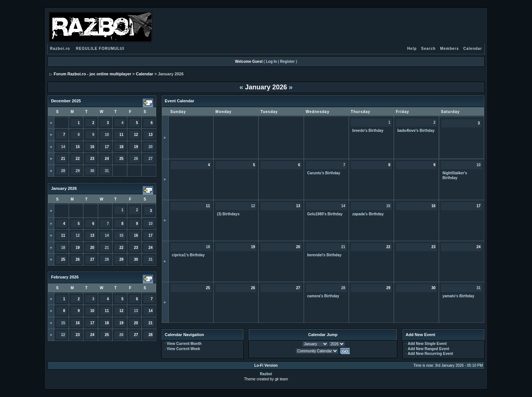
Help (412, 49)
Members (450, 49)
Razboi (266, 374)
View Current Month (184, 344)
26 (136, 159)
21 (107, 248)
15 (122, 235)
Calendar (473, 49)
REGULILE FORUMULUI (100, 49)
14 (63, 147)
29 (78, 171)
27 (151, 159)
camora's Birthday (323, 296)
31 (107, 171)
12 (78, 235)
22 (63, 335)
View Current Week (183, 349)
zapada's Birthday (368, 214)
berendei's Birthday (324, 255)
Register (287, 61)
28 (63, 171)
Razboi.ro (60, 49)
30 (92, 171)
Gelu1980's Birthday (325, 214)
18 (63, 248)
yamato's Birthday (458, 296)
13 (136, 311)
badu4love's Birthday (416, 131)
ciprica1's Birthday (188, 255)
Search (429, 49)
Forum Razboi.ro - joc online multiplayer (92, 74)
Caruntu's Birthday (324, 173)
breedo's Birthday (368, 131)
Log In (272, 61)
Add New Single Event (427, 344)
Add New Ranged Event (428, 349)
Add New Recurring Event (430, 354)
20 (151, 147)
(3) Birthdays (228, 214)
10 (107, 135)
